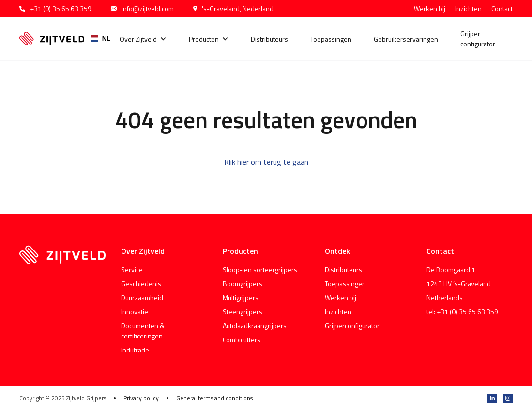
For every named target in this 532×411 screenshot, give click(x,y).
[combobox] (97, 39)
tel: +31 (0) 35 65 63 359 (462, 312)
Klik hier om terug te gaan (266, 162)
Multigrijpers (241, 298)
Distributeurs (269, 39)
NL (97, 38)
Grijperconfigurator (352, 326)
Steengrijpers (243, 312)
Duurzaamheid (142, 298)
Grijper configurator (478, 39)
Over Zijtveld (138, 39)
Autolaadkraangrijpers (255, 326)
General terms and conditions (214, 398)
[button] (143, 39)
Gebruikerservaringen (406, 39)
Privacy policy (141, 398)
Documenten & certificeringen (143, 331)
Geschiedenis (141, 284)
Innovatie (135, 312)
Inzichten (468, 8)
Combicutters (242, 340)
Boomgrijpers (243, 284)
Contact (502, 8)
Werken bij (430, 8)
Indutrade (135, 350)
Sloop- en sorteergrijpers (260, 270)
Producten (204, 39)
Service (132, 270)
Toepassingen (331, 39)
